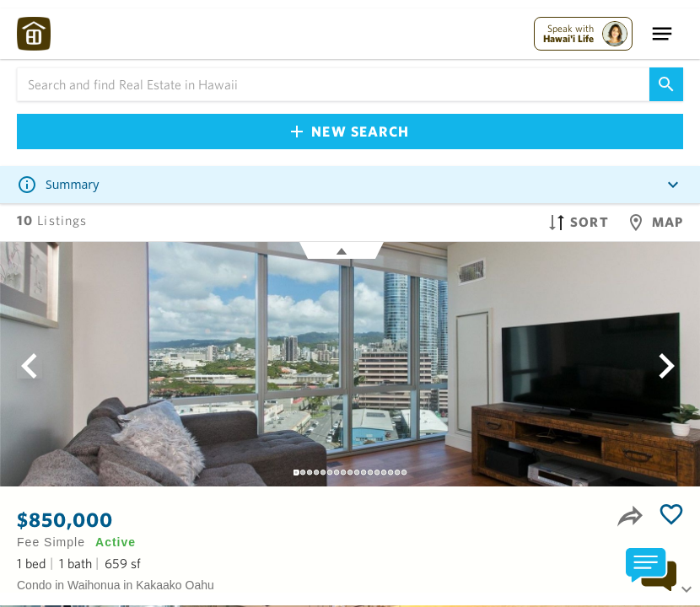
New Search (350, 131)
